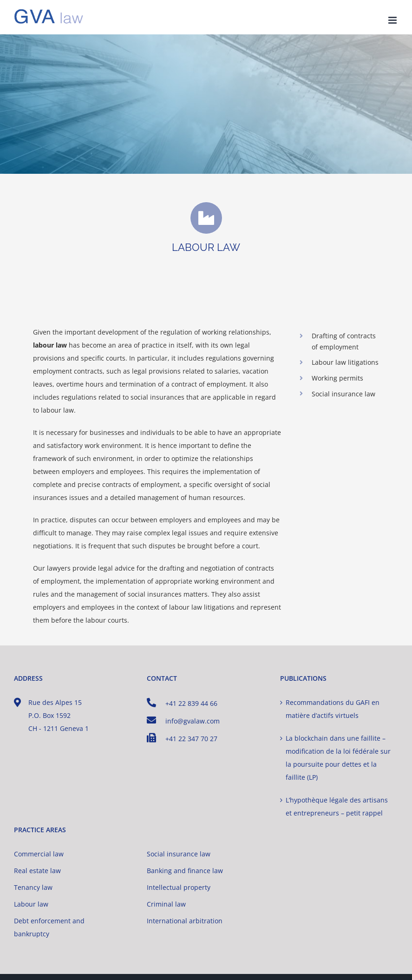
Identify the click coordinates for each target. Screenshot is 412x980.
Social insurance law (179, 854)
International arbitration (185, 921)
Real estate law (37, 871)
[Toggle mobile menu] (393, 20)
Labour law (31, 904)
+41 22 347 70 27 (182, 738)
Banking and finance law (185, 871)
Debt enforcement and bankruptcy (49, 927)
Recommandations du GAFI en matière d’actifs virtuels (333, 709)
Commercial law (39, 854)
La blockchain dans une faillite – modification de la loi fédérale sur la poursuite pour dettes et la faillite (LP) (338, 758)
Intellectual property (179, 887)
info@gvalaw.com (183, 720)
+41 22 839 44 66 (182, 703)
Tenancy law (33, 887)
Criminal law (166, 904)
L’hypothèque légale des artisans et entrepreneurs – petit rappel (337, 806)
